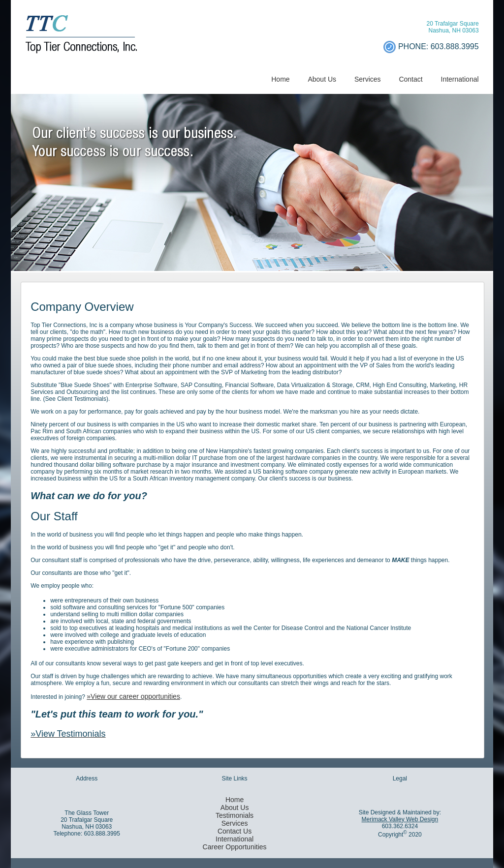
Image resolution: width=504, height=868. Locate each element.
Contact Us (235, 831)
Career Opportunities (235, 847)
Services (368, 79)
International (460, 79)
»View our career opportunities (133, 696)
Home (280, 79)
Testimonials (235, 815)
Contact (410, 79)
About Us (322, 79)
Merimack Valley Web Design (400, 819)
